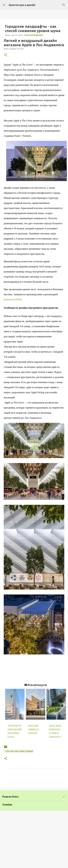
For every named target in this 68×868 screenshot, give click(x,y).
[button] (6, 55)
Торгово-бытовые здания (19, 751)
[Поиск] (64, 5)
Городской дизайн (33, 35)
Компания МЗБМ (13, 299)
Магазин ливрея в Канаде (33, 730)
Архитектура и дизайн (22, 5)
